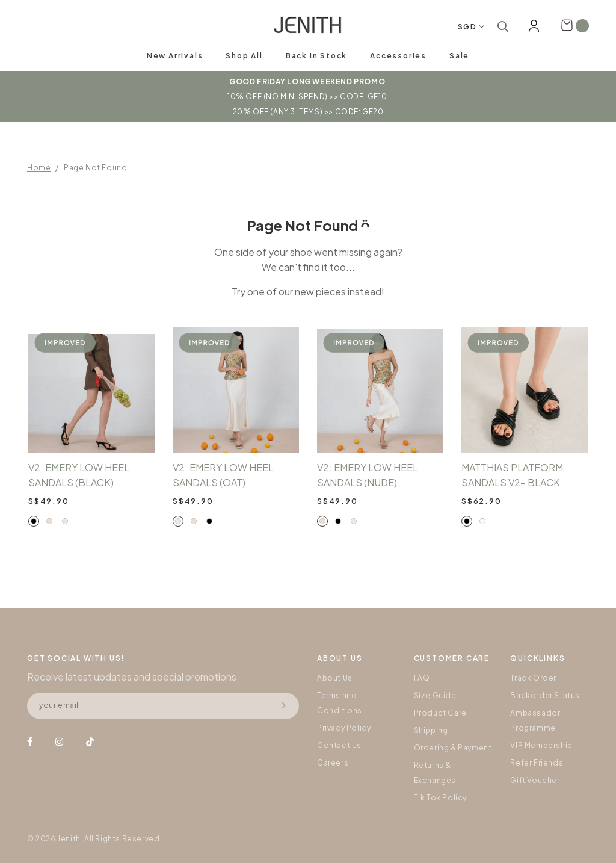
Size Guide (435, 695)
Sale (459, 56)
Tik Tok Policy (440, 798)
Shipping (431, 730)
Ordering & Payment (453, 748)
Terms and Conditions (340, 703)
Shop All (244, 56)
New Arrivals (175, 56)
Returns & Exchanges (435, 773)
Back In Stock (316, 56)
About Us (335, 678)
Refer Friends (537, 763)
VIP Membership (541, 745)
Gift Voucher (535, 780)
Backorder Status (545, 695)
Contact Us (339, 745)
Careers (333, 763)
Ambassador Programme (535, 720)
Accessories (398, 56)
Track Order (533, 678)
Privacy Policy (344, 728)
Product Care (440, 713)
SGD (467, 27)
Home (39, 168)
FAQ (422, 678)
